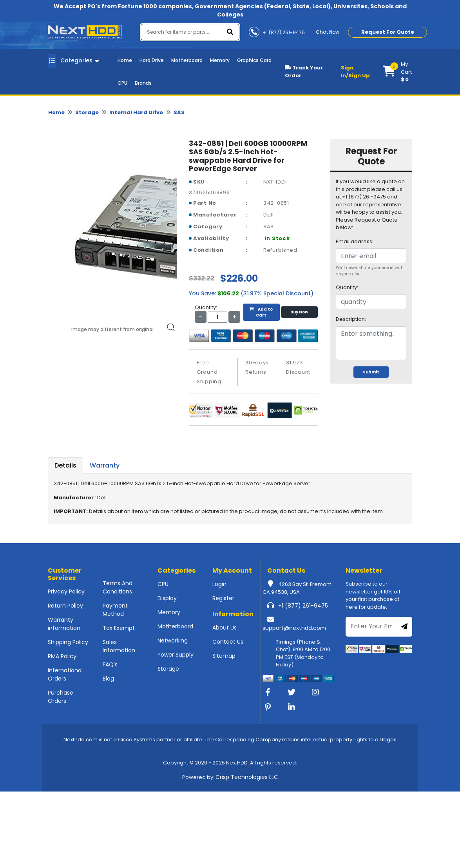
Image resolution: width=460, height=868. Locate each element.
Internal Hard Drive (136, 112)
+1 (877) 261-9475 (303, 606)
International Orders (65, 674)
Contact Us (228, 642)
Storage (87, 112)
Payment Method (115, 610)
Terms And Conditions (118, 587)
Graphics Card (254, 60)
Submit (371, 372)
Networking (173, 641)
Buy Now (299, 312)
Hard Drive (152, 60)
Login (219, 584)
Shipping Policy (68, 642)
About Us (225, 628)
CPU (122, 83)
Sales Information (119, 646)
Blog (108, 679)
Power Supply (176, 655)
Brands (143, 83)
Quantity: (347, 287)
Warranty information (64, 624)
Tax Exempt (119, 628)
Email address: (355, 241)
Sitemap (224, 656)
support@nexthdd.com (294, 628)
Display (167, 598)
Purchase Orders (61, 697)
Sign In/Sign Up (355, 72)
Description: (351, 319)
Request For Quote (388, 32)
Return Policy (65, 606)
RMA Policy (62, 656)
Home (125, 60)
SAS (179, 112)
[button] (398, 72)
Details (65, 465)
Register (223, 598)
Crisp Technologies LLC (247, 777)
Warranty (105, 465)
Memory (220, 60)
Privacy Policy (66, 591)
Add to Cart (261, 312)
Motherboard (187, 60)
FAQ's (110, 664)
